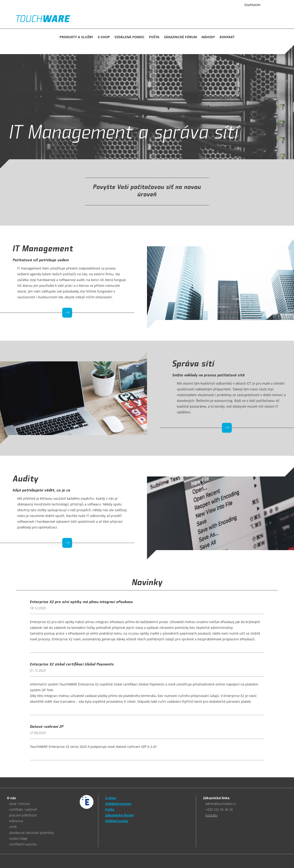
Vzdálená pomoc (129, 37)
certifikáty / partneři (23, 809)
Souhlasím (252, 5)
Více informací (228, 5)
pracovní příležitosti (23, 815)
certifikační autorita (23, 844)
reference (16, 821)
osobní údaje (18, 838)
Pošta (154, 37)
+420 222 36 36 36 (219, 809)
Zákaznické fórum (180, 37)
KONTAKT (227, 37)
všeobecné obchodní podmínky (31, 833)
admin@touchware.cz (220, 804)
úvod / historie (20, 804)
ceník (13, 827)
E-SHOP (104, 37)
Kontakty (212, 815)
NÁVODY (208, 37)
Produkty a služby (76, 37)
